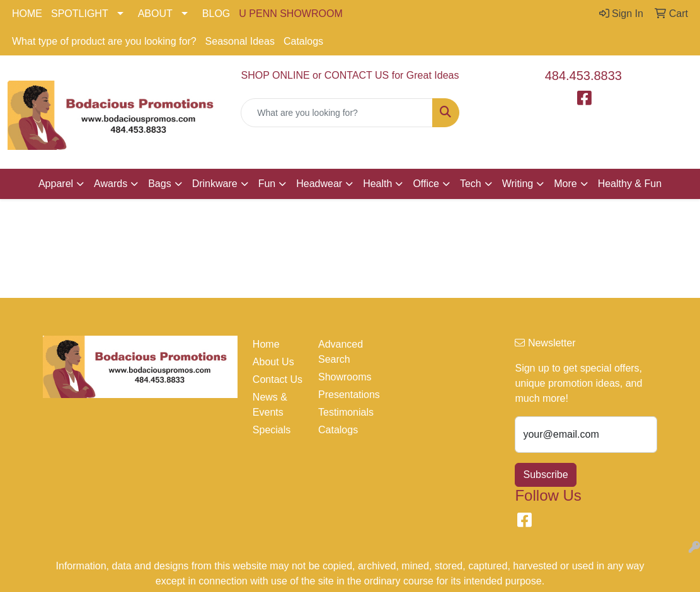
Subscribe (545, 475)
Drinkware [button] (215, 184)
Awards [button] (111, 184)
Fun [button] (267, 184)
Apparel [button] (56, 184)
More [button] (565, 184)
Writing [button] (518, 184)
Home (266, 344)
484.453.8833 (583, 76)
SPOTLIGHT (80, 14)
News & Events (270, 405)
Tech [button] (471, 184)
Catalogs (303, 41)
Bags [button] (159, 184)
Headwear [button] (319, 184)
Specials (272, 430)
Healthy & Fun (630, 184)
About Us (273, 362)
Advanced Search (341, 352)
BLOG (216, 14)
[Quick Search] (336, 113)
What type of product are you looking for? (104, 41)
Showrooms (343, 377)
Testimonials (343, 412)
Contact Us (278, 379)
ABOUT (155, 14)
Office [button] (426, 184)
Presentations (343, 395)
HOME (27, 14)
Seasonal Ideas (240, 41)
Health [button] (377, 184)
